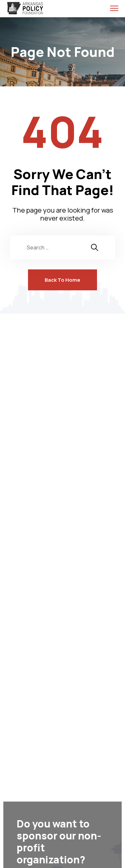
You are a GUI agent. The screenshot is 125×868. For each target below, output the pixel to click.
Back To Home (62, 280)
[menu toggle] (114, 8)
